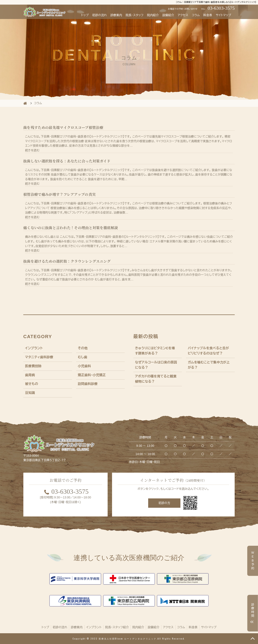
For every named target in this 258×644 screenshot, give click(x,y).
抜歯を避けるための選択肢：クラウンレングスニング (67, 261)
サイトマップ (223, 15)
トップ (85, 15)
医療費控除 (33, 366)
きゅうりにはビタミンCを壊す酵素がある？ (155, 351)
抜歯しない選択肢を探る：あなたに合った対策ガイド (67, 161)
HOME (25, 103)
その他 (83, 348)
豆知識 (30, 393)
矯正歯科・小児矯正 (92, 375)
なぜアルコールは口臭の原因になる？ (156, 365)
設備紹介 (168, 15)
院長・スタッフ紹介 (117, 627)
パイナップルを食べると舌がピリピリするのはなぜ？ (208, 351)
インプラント (34, 348)
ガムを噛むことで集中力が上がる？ (209, 365)
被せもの (32, 384)
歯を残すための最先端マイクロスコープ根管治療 (63, 128)
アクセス (183, 15)
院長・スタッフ (134, 15)
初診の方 (164, 503)
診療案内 (116, 15)
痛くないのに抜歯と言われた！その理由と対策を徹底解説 (71, 228)
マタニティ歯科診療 (39, 357)
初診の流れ (100, 15)
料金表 (208, 15)
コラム (196, 15)
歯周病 (30, 375)
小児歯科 (84, 366)
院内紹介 (153, 15)
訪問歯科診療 (88, 384)
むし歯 (83, 357)
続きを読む (32, 150)
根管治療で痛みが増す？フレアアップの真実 (59, 195)
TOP (253, 639)
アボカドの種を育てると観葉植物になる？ (156, 379)
